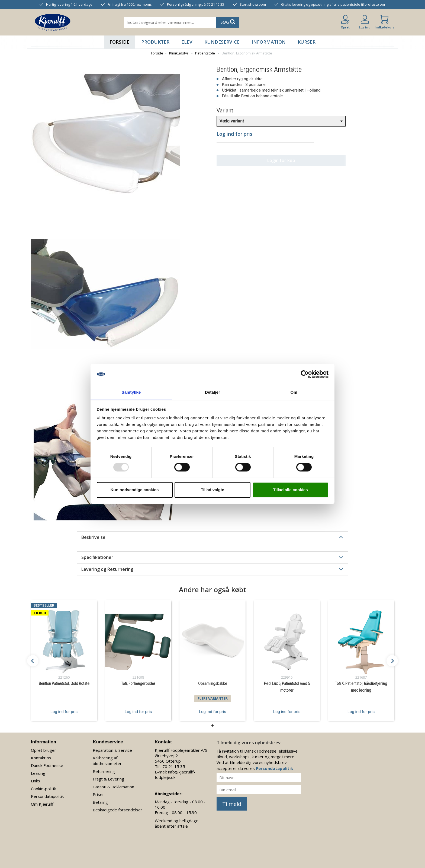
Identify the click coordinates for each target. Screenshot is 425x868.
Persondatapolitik (47, 796)
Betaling (100, 802)
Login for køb (265, 160)
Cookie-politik (43, 789)
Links (36, 781)
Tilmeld (232, 804)
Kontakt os (41, 758)
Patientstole (205, 53)
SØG (228, 22)
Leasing (38, 773)
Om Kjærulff (42, 804)
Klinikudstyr (179, 53)
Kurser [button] (307, 42)
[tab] (212, 537)
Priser (98, 794)
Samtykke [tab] (131, 392)
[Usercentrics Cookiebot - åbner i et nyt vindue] (305, 374)
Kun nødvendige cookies (135, 490)
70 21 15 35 (174, 766)
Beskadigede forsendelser (117, 810)
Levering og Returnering (107, 569)
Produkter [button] (155, 42)
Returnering (104, 771)
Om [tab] (294, 392)
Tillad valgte (212, 490)
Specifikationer (97, 557)
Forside (119, 42)
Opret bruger (44, 750)
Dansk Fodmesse (47, 765)
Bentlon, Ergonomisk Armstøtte (247, 53)
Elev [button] (187, 42)
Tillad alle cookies (290, 490)
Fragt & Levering (108, 779)
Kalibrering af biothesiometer (107, 761)
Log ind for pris (64, 711)
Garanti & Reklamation (113, 787)
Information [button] (269, 42)
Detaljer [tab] (212, 392)
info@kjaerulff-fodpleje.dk (175, 775)
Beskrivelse (93, 537)
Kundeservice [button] (222, 42)
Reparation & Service (112, 750)
